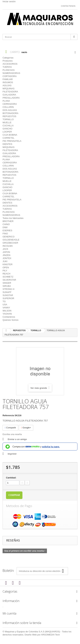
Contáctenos (68, 6)
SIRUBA (7, 286)
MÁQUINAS (8, 89)
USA (5, 305)
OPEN (6, 267)
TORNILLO (8, 119)
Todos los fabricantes (13, 218)
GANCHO (7, 129)
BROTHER (8, 221)
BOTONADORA (10, 113)
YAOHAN (7, 314)
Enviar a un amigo (17, 439)
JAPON (6, 252)
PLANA (6, 101)
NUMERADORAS (11, 73)
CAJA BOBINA (10, 135)
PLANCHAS (9, 70)
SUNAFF (7, 292)
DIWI (5, 227)
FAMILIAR (8, 79)
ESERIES (7, 230)
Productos (8, 61)
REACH (7, 274)
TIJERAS (7, 67)
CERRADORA (10, 104)
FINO (5, 234)
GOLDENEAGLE (11, 240)
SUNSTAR (8, 295)
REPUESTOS (9, 116)
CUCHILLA (8, 126)
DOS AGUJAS (10, 110)
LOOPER (7, 132)
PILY (5, 271)
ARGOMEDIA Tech (51, 635)
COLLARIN (8, 107)
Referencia (8, 415)
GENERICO (8, 237)
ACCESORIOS (10, 64)
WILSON (7, 311)
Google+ (26, 428)
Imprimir (12, 454)
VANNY (6, 308)
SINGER (7, 283)
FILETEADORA (10, 92)
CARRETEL (8, 138)
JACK (5, 249)
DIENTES (7, 144)
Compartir (10, 428)
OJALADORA (9, 95)
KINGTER (8, 264)
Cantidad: (11, 478)
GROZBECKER (10, 243)
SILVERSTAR (9, 280)
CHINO (6, 224)
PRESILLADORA (11, 98)
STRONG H (8, 289)
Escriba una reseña (12, 434)
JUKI (5, 261)
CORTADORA (10, 76)
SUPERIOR (8, 298)
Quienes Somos (11, 320)
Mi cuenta (9, 613)
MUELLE (7, 122)
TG (4, 301)
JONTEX (7, 258)
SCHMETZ (8, 277)
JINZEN (7, 255)
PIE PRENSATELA (12, 141)
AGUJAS (7, 85)
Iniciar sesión (9, 1)
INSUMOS (8, 82)
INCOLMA (8, 246)
